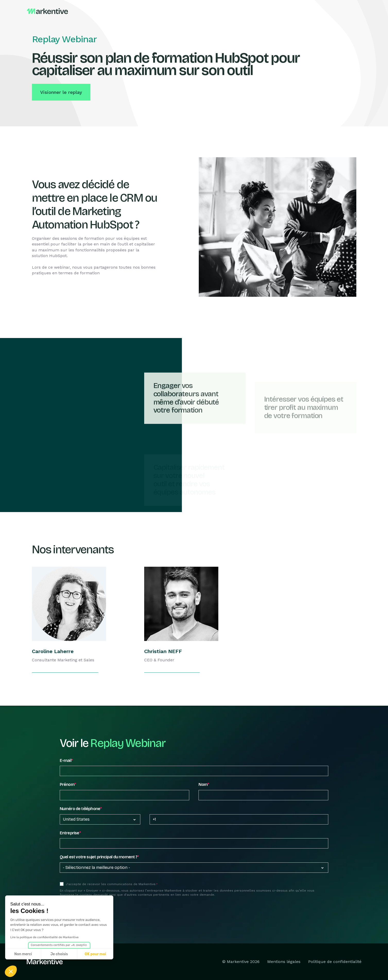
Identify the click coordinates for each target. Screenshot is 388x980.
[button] (11, 971)
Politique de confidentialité (335, 962)
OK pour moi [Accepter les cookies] (95, 954)
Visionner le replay (61, 92)
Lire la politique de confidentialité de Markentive (44, 937)
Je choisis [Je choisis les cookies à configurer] (59, 954)
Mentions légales (284, 962)
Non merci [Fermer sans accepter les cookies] (23, 954)
